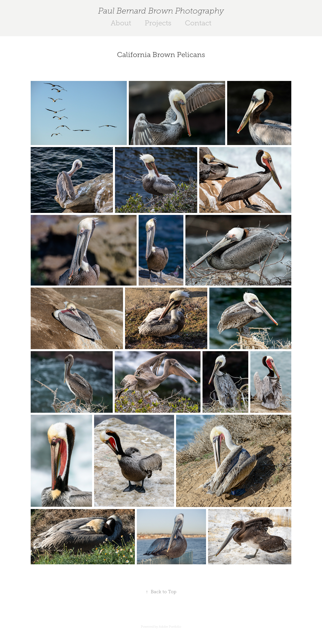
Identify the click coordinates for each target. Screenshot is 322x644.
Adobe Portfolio (170, 627)
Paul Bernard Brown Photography (161, 11)
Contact (198, 23)
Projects (158, 23)
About (121, 23)
